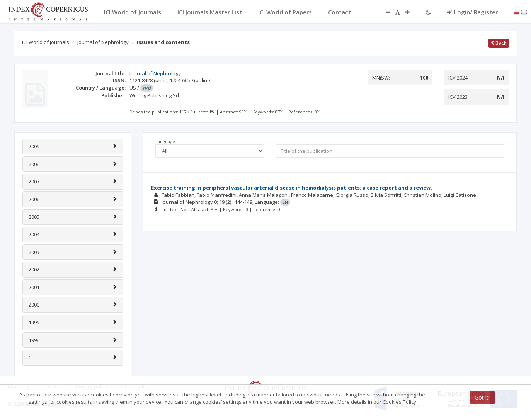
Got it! (482, 397)
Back (499, 43)
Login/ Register (472, 12)
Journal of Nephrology (103, 42)
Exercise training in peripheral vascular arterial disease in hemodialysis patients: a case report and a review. (292, 188)
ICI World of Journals (46, 42)
